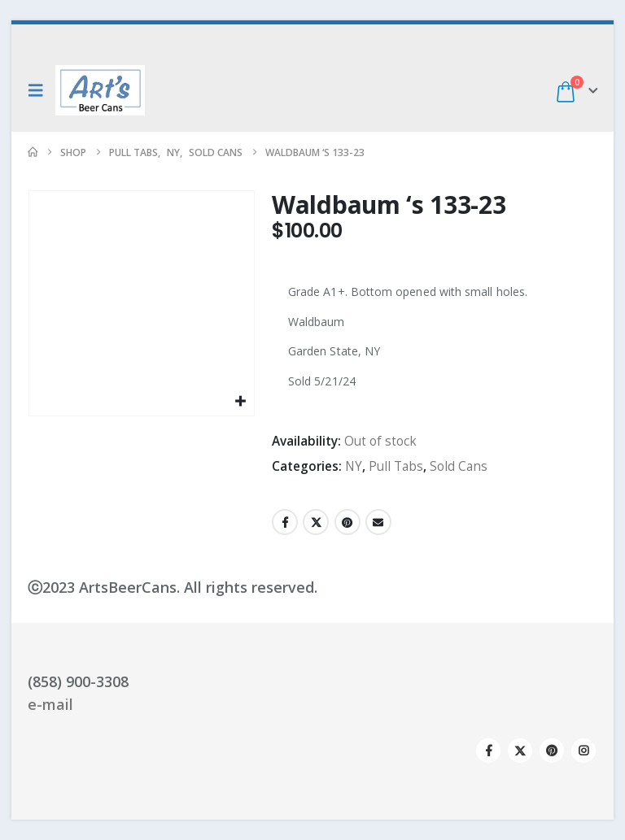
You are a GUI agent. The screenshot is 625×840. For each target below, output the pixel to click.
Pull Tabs (396, 466)
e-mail (50, 704)
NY (354, 466)
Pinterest (347, 522)
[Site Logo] (100, 90)
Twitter (316, 522)
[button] (40, 90)
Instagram (583, 751)
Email (378, 522)
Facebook (285, 522)
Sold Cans (459, 466)
